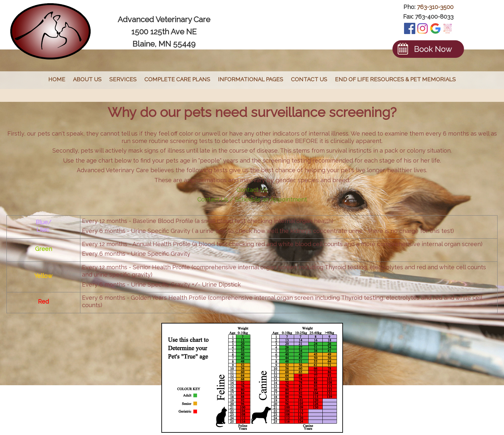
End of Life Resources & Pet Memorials (395, 79)
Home (57, 79)
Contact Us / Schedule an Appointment (252, 199)
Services (123, 79)
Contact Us (309, 79)
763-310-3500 (435, 7)
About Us (87, 79)
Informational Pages (251, 79)
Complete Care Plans (177, 79)
